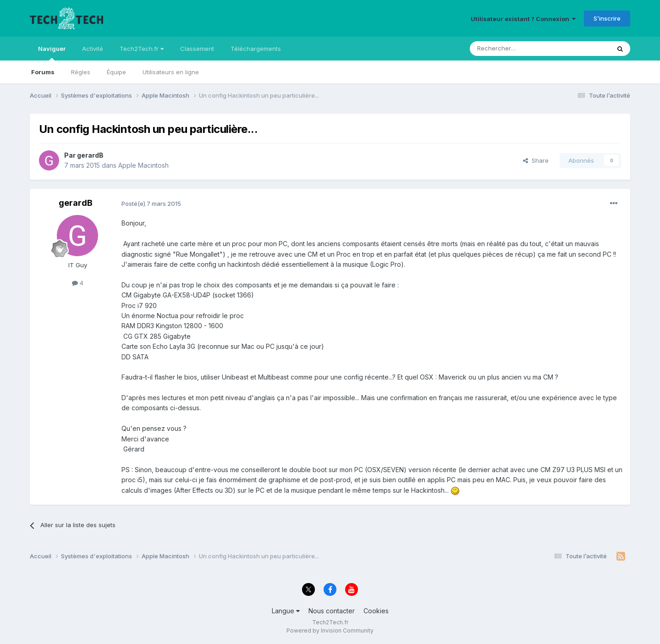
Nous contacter (332, 611)
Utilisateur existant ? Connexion (523, 19)
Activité (93, 49)
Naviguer (52, 53)
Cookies (376, 611)
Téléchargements (256, 49)
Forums (43, 72)
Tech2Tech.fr (142, 49)
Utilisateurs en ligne (171, 72)
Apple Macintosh (143, 165)
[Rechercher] (520, 49)
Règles (81, 72)
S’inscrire (607, 18)
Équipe (116, 72)
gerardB (90, 155)
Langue (286, 611)
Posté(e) (151, 204)
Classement (197, 49)
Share (536, 160)
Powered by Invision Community (330, 630)
